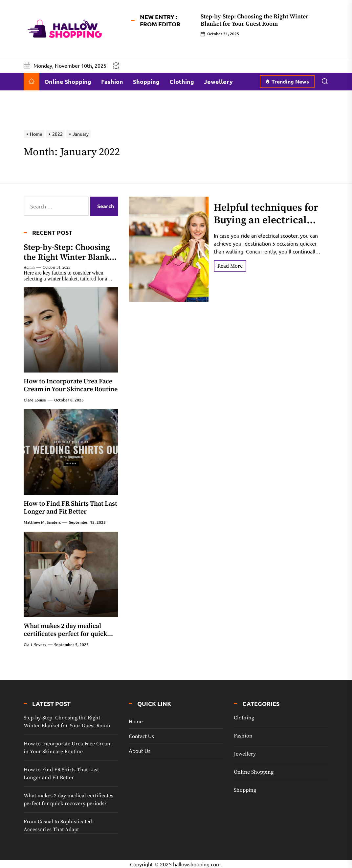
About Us (140, 751)
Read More (230, 266)
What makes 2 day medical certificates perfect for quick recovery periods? (65, 634)
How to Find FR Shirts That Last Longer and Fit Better (70, 508)
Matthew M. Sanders (42, 522)
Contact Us (141, 736)
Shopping (146, 81)
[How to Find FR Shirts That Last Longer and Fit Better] (71, 452)
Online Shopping (68, 81)
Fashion (112, 81)
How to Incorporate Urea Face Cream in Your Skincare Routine (71, 386)
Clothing (182, 81)
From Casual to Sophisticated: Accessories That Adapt (59, 826)
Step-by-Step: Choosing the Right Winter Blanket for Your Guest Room (254, 20)
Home (136, 721)
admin (29, 267)
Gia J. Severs (35, 645)
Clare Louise (35, 400)
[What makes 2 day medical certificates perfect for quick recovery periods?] (71, 574)
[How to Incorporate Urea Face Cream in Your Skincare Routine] (71, 330)
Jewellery (218, 81)
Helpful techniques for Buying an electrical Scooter (266, 220)
